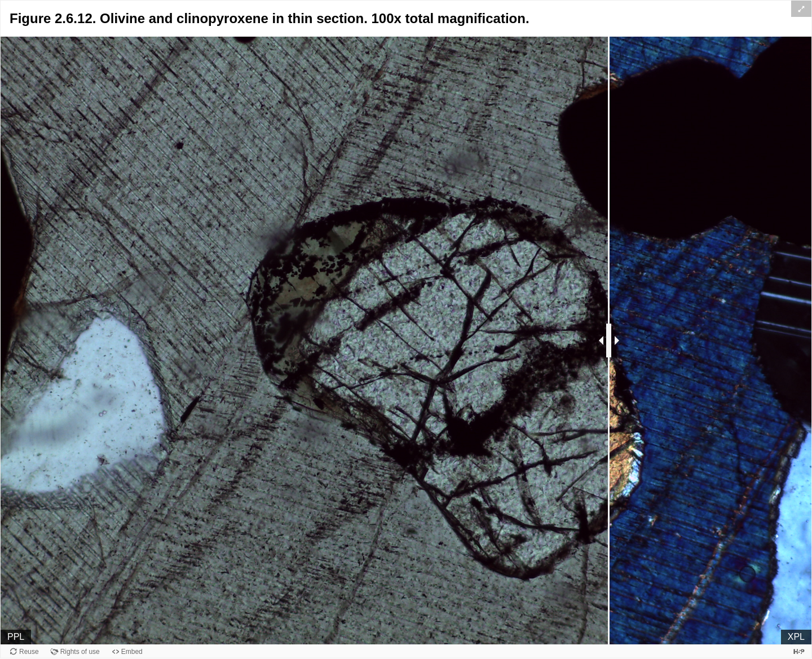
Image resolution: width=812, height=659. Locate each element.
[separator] (609, 340)
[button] (801, 9)
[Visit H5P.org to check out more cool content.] (799, 651)
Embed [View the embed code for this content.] (132, 652)
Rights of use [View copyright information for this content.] (80, 652)
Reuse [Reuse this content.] (29, 652)
